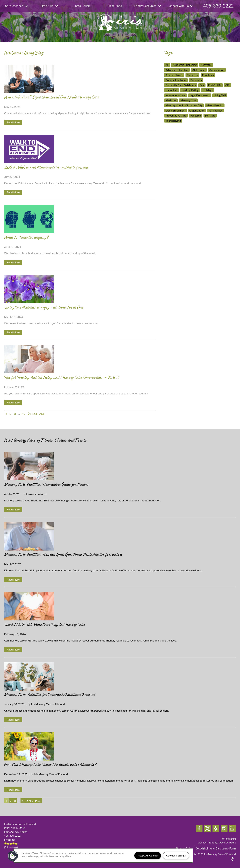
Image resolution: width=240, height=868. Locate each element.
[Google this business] (232, 829)
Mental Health (215, 105)
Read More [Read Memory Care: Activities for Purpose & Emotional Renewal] (13, 720)
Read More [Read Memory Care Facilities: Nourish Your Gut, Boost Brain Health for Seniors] (13, 579)
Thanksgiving (173, 121)
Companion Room (176, 80)
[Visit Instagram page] (224, 829)
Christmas (208, 75)
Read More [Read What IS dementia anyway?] (13, 262)
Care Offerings (16, 6)
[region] (103, 856)
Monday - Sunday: (208, 842)
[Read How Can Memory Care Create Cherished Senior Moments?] (120, 747)
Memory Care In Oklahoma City (184, 105)
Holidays (207, 90)
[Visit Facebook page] (199, 829)
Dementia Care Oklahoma (181, 85)
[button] (13, 856)
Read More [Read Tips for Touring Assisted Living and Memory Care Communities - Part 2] (13, 402)
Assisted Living (174, 75)
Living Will (220, 95)
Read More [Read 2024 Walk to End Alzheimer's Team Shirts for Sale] (13, 192)
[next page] (36, 414)
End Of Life (215, 85)
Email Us (10, 840)
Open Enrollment (175, 110)
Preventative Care (176, 115)
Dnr (202, 85)
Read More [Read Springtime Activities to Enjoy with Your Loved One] (13, 332)
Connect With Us (180, 6)
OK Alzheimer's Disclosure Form (216, 848)
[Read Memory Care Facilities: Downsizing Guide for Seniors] (120, 467)
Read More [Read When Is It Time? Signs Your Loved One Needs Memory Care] (13, 122)
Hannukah (171, 90)
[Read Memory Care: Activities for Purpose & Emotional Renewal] (120, 677)
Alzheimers (199, 70)
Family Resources (148, 6)
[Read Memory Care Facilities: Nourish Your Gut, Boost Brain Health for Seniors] (120, 537)
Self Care (210, 115)
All (167, 65)
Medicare (171, 100)
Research (196, 115)
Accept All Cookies (148, 856)
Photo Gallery (82, 6)
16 (23, 414)
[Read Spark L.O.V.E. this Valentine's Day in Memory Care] (120, 607)
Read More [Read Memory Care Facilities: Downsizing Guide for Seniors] (13, 509)
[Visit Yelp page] (216, 829)
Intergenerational (175, 95)
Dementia (196, 80)
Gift (227, 85)
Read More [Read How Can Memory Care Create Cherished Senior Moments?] (13, 790)
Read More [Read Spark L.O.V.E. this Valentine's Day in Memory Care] (13, 649)
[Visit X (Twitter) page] (207, 829)
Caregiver (192, 75)
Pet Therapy (215, 110)
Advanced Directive (177, 70)
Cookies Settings (176, 856)
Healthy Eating (190, 90)
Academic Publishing (184, 65)
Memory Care (188, 100)
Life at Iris (49, 6)
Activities (206, 65)
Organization (197, 110)
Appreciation (217, 70)
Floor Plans (115, 6)
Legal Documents (200, 95)
